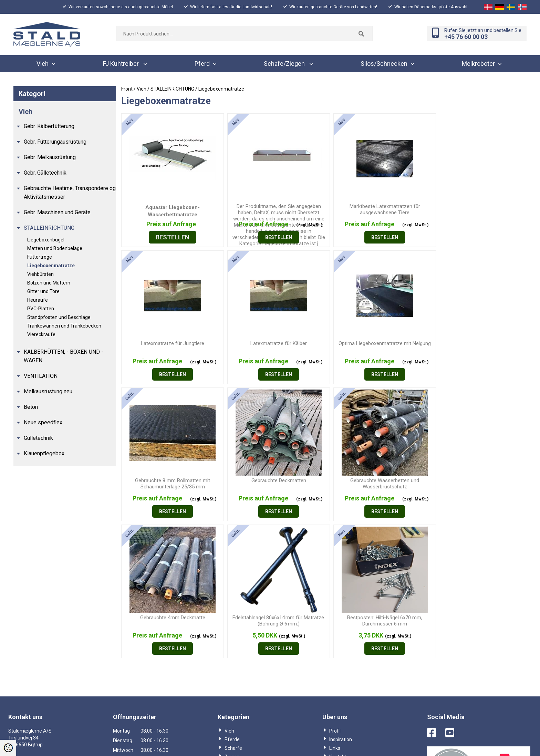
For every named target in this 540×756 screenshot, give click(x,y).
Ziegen (232, 620)
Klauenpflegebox (44, 453)
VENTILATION (41, 376)
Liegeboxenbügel (46, 240)
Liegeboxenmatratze (51, 266)
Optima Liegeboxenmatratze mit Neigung (273, 343)
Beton (31, 407)
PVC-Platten (41, 309)
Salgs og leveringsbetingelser (361, 628)
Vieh (229, 594)
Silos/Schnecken (243, 628)
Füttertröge (40, 257)
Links (335, 611)
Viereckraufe (41, 334)
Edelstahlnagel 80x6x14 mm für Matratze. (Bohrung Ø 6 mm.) (375, 484)
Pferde (232, 602)
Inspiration (341, 602)
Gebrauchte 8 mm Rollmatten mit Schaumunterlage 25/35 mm (375, 346)
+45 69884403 (26, 649)
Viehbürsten (40, 274)
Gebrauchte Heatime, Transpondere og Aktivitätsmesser (70, 193)
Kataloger (235, 645)
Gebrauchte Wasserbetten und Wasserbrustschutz (170, 484)
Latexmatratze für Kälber (170, 343)
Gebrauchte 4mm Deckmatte (273, 480)
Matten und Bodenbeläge (55, 248)
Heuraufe (38, 300)
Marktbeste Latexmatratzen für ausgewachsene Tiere (375, 209)
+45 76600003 (26, 628)
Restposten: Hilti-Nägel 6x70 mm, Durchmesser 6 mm (477, 484)
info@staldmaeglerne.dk (40, 669)
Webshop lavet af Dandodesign (270, 742)
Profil (335, 594)
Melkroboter (238, 637)
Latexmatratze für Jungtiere (477, 206)
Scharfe (233, 611)
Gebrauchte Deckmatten (477, 343)
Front (127, 89)
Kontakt (338, 620)
